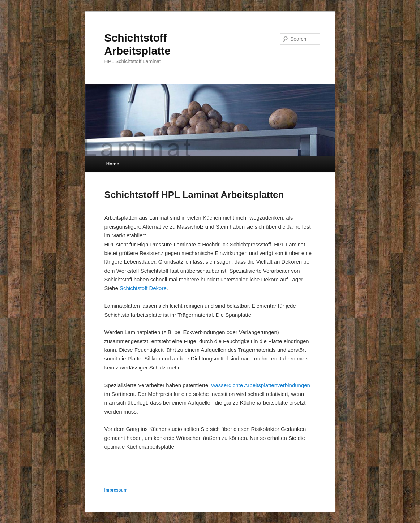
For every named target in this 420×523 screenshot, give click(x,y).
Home (113, 164)
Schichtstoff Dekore (143, 288)
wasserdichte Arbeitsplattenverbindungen (261, 385)
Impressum (116, 490)
